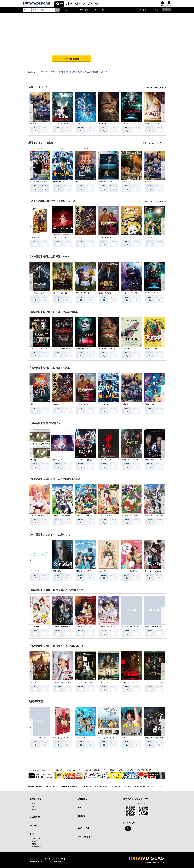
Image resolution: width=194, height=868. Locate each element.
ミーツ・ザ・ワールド (38, 738)
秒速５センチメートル (107, 182)
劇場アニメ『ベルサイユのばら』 (156, 123)
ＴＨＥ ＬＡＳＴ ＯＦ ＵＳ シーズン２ (91, 682)
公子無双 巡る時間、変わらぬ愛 (110, 627)
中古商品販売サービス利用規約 (78, 786)
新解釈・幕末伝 (36, 237)
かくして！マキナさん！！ (39, 515)
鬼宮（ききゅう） (105, 571)
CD (71, 4)
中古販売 (35, 844)
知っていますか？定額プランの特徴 (94, 770)
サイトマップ (160, 786)
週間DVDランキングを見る (153, 143)
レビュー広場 (84, 828)
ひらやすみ (34, 460)
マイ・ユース (35, 571)
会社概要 (31, 786)
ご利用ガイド (144, 10)
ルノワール (126, 738)
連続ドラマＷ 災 (105, 460)
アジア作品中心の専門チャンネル (148, 770)
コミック (82, 4)
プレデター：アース (129, 123)
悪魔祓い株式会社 (105, 293)
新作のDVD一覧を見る (155, 88)
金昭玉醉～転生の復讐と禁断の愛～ (88, 627)
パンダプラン (126, 237)
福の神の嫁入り (36, 627)
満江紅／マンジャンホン (61, 349)
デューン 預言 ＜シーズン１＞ (110, 682)
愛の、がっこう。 (59, 460)
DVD (61, 4)
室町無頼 (79, 237)
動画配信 (34, 825)
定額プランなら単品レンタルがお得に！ (123, 770)
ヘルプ (156, 10)
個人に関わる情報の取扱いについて (102, 786)
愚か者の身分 (149, 237)
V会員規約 (39, 786)
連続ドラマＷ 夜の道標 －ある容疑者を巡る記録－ (140, 460)
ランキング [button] (99, 10)
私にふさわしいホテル (61, 738)
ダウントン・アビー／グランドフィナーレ (45, 682)
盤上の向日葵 (126, 182)
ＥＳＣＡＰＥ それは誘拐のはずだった (90, 460)
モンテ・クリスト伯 (60, 293)
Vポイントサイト (85, 837)
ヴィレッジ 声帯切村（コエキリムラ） (90, 349)
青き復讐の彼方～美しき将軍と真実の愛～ (136, 627)
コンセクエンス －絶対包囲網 (132, 293)
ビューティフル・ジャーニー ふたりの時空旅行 (93, 293)
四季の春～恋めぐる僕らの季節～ (87, 571)
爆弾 (78, 182)
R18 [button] (166, 10)
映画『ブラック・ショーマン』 (41, 182)
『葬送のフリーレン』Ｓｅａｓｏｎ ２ (90, 123)
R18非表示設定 (37, 847)
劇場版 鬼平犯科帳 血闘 (154, 738)
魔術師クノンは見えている (154, 515)
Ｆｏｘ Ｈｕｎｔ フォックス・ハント (44, 349)
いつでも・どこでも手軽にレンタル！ (40, 770)
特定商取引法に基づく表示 (123, 786)
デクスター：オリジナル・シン (64, 682)
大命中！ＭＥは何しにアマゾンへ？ (157, 349)
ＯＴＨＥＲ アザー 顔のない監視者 (112, 123)
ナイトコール (126, 349)
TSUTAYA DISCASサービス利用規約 (55, 786)
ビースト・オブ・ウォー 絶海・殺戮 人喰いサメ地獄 (72, 123)
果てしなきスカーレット (61, 237)
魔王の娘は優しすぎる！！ (131, 515)
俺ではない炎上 (59, 182)
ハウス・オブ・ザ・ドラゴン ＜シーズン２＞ (160, 682)
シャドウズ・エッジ (37, 293)
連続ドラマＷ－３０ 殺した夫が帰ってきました (161, 460)
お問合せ (82, 816)
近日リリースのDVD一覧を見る (152, 201)
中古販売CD (96, 4)
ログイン (169, 5)
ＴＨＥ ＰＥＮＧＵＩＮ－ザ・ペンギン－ (136, 682)
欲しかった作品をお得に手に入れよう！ (68, 770)
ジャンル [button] (67, 10)
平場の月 (33, 123)
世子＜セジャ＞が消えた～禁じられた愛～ (159, 571)
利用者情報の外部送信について (144, 786)
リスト (163, 5)
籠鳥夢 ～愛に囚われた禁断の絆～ (157, 627)
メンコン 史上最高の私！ (131, 571)
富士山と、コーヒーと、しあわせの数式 (112, 738)
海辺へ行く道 (81, 738)
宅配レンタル (36, 838)
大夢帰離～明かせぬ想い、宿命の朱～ (66, 627)
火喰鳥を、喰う (150, 404)
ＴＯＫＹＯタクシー (106, 237)
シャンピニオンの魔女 (107, 515)
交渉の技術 (57, 571)
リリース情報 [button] (83, 10)
